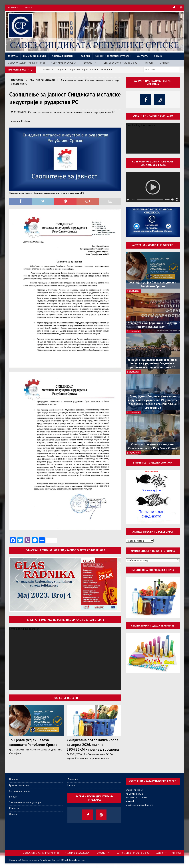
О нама (158, 56)
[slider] (150, 200)
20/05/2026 (134, 453)
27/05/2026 (134, 331)
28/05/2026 (18, 750)
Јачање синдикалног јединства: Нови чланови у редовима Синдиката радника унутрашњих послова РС (153, 363)
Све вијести (59, 112)
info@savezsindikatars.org (139, 805)
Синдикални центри (63, 56)
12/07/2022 (20, 112)
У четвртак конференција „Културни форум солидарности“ (153, 325)
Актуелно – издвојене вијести (153, 245)
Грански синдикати (35, 56)
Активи (149, 63)
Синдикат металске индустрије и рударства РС (90, 112)
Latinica (28, 8)
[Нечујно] (172, 200)
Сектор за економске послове (120, 63)
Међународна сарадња (63, 63)
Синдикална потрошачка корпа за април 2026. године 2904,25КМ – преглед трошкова (93, 745)
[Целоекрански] (177, 200)
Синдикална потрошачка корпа (92, 758)
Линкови (165, 63)
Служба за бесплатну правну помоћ (26, 63)
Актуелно (35, 750)
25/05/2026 (134, 372)
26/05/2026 (76, 754)
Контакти (142, 56)
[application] (65, 658)
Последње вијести (65, 698)
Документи (90, 63)
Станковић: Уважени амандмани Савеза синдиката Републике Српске (153, 446)
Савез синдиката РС (51, 750)
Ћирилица (13, 8)
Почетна (13, 56)
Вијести (85, 56)
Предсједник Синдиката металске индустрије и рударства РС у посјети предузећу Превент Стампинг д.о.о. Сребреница (153, 402)
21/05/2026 (134, 412)
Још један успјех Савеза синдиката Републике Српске (33, 742)
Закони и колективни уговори (113, 56)
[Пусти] (128, 200)
